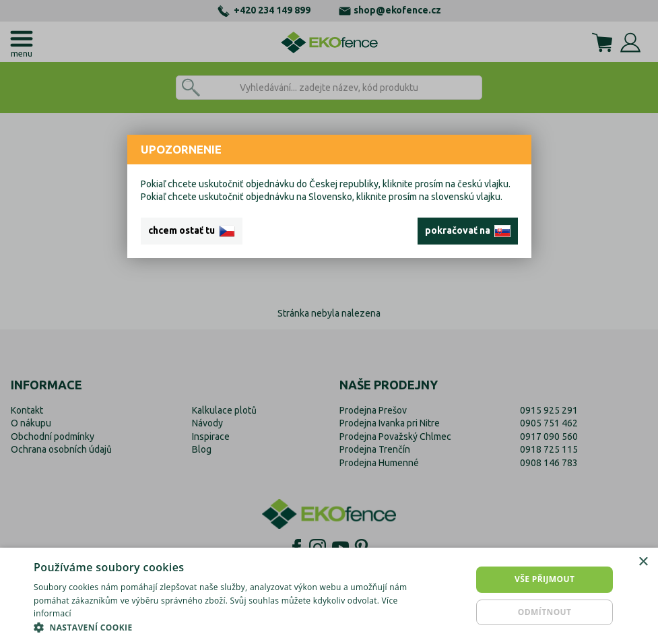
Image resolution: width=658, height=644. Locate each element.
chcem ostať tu (192, 231)
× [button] (643, 562)
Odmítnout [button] (545, 612)
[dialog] (329, 596)
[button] (224, 627)
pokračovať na (468, 231)
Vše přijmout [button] (545, 579)
